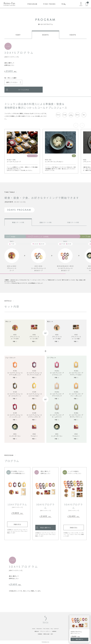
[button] (76, 126)
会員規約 (54, 632)
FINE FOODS (49, 4)
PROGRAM (32, 4)
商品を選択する (45, 528)
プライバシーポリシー (45, 632)
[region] (45, 250)
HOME (34, 629)
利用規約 (40, 634)
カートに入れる (24, 90)
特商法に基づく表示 (48, 634)
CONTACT (56, 629)
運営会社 (37, 632)
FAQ (64, 4)
